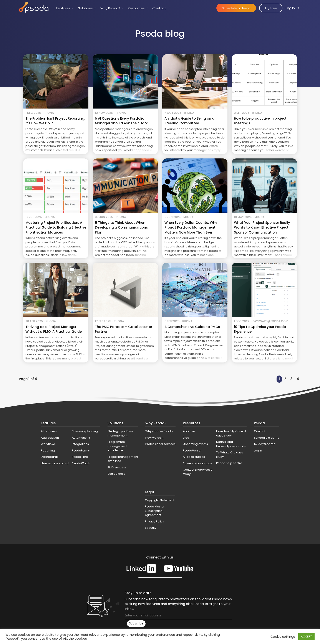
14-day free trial (265, 444)
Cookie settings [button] (283, 637)
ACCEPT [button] (306, 637)
